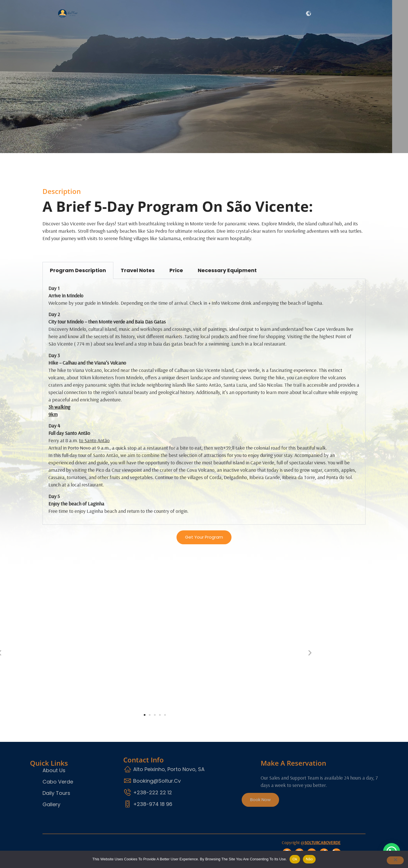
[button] (46, 655)
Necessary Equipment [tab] (227, 270)
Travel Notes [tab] (138, 270)
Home (141, 13)
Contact (286, 13)
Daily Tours (246, 13)
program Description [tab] (78, 270)
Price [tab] (176, 270)
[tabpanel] (204, 402)
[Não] (392, 861)
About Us (208, 13)
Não (309, 859)
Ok (295, 859)
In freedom (173, 13)
